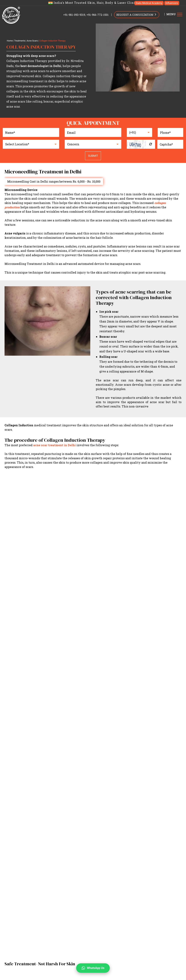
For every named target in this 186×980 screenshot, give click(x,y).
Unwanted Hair (153, 903)
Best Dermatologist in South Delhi (96, 885)
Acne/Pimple (59, 903)
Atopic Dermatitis (62, 933)
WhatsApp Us (93, 968)
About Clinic (124, 877)
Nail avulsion (59, 941)
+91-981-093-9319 (74, 15)
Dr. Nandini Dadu (106, 877)
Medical (57, 927)
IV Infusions (155, 907)
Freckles (169, 907)
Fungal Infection (75, 937)
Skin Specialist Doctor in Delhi (67, 890)
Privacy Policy (95, 818)
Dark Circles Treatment (66, 967)
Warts (92, 933)
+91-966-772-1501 (98, 15)
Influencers (172, 3)
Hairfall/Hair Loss (130, 903)
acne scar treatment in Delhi (54, 445)
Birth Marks (149, 941)
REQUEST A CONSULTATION (137, 14)
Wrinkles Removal (63, 963)
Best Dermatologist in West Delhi (135, 885)
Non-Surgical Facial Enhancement (123, 907)
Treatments (20, 41)
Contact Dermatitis (89, 941)
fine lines (149, 963)
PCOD (106, 941)
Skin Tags (68, 946)
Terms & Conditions (134, 818)
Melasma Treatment (116, 958)
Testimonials (169, 877)
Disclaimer (111, 818)
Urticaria (57, 937)
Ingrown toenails (163, 933)
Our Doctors (66, 877)
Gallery (54, 881)
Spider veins (133, 946)
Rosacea (121, 937)
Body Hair (150, 967)
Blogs (154, 881)
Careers (134, 881)
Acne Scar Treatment (87, 958)
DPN (141, 937)
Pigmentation (108, 903)
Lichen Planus (167, 941)
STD (165, 937)
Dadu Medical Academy (149, 3)
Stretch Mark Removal (128, 967)
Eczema (56, 946)
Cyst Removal (105, 946)
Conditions (58, 920)
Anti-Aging (171, 903)
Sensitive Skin (85, 946)
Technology (88, 881)
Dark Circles (59, 907)
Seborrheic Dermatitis (125, 941)
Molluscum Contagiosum (113, 933)
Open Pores (65, 958)
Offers (145, 881)
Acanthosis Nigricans (101, 937)
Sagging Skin (85, 963)
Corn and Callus (140, 933)
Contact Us (12, 941)
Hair (54, 974)
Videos (75, 881)
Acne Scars (32, 41)
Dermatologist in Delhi (62, 885)
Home (10, 41)
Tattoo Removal (61, 911)
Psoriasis (81, 933)
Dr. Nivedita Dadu (85, 877)
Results (65, 881)
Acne (72, 941)
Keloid (119, 946)
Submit (93, 156)
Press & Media (105, 881)
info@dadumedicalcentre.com (21, 978)
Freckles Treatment (129, 963)
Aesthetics (59, 953)
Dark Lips (74, 907)
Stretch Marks (91, 907)
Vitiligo (132, 937)
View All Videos (93, 664)
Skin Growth (153, 937)
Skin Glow (91, 903)
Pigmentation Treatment (147, 958)
